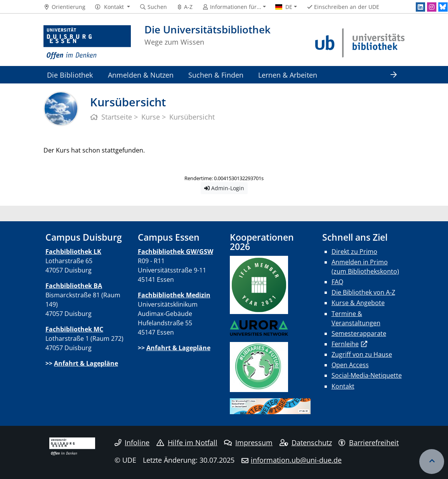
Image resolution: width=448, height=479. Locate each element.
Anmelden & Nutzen (141, 75)
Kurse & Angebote (358, 303)
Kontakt (343, 386)
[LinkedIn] (420, 7)
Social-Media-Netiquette (367, 375)
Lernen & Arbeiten (288, 75)
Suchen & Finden (216, 75)
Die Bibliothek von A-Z (363, 292)
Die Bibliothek (70, 75)
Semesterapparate (359, 333)
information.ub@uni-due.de (296, 460)
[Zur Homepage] (87, 43)
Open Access (350, 365)
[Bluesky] (443, 7)
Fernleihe (345, 344)
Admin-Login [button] (224, 188)
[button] (112, 7)
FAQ (337, 282)
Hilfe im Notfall (187, 443)
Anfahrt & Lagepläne (86, 363)
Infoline (132, 443)
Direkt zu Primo (354, 252)
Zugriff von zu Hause (362, 354)
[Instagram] (432, 7)
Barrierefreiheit (369, 443)
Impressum (248, 443)
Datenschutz (306, 443)
